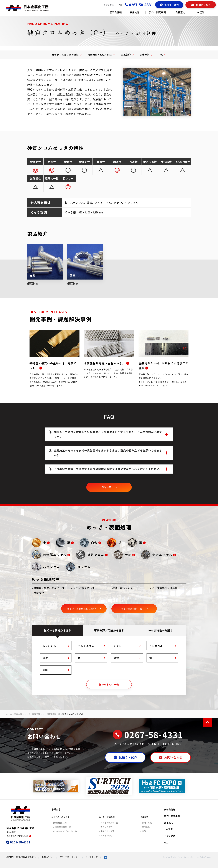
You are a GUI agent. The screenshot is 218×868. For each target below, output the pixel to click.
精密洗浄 (39, 593)
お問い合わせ (203, 5)
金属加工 (144, 817)
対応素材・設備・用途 (100, 55)
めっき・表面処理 (32, 714)
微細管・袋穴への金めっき (49, 588)
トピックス (109, 5)
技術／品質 (147, 823)
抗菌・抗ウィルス (123, 588)
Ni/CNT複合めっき (84, 588)
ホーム (9, 714)
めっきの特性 (106, 835)
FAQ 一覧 (106, 487)
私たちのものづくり (60, 817)
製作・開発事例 (159, 12)
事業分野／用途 (107, 831)
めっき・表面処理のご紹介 (81, 609)
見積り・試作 (171, 5)
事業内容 (136, 12)
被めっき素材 (106, 827)
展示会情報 (116, 12)
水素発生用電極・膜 (62, 827)
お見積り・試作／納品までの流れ (21, 857)
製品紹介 (126, 55)
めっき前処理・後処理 (165, 588)
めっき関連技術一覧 (131, 609)
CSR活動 (201, 12)
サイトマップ (92, 857)
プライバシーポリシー (70, 857)
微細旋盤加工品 (60, 823)
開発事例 (145, 55)
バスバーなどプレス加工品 (65, 831)
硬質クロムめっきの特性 (65, 55)
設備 (144, 831)
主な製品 (146, 827)
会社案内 (182, 12)
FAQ (120, 5)
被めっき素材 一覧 (109, 684)
